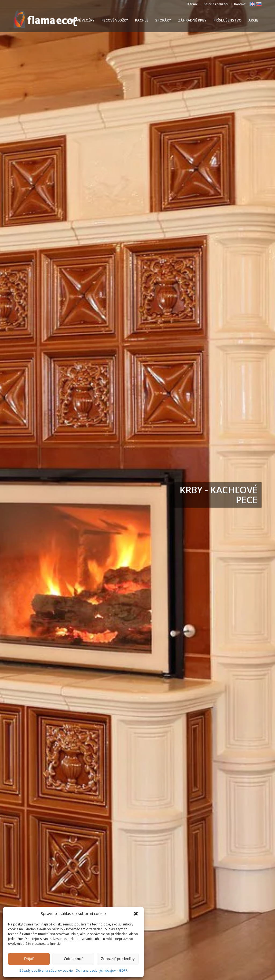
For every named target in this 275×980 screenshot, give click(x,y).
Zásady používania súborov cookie (46, 970)
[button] (136, 914)
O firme (192, 4)
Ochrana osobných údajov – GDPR (102, 970)
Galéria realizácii (216, 4)
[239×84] (46, 20)
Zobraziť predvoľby (118, 959)
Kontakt (240, 4)
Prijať (29, 959)
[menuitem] (192, 4)
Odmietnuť (73, 959)
